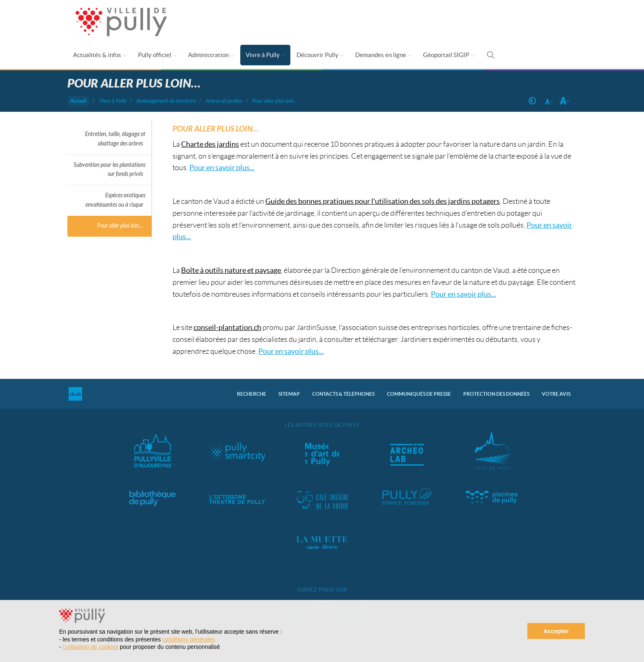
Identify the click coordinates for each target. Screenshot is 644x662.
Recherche (252, 394)
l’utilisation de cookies (91, 647)
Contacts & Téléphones (343, 394)
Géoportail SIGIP (446, 55)
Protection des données (496, 394)
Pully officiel (155, 55)
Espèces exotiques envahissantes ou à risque (115, 200)
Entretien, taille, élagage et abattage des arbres (115, 139)
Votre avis (556, 394)
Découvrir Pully (317, 55)
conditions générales (189, 639)
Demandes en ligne (381, 55)
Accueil (78, 101)
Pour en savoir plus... (222, 167)
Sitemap (289, 394)
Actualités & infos (97, 55)
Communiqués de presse (419, 394)
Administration (208, 55)
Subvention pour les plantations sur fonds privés (109, 170)
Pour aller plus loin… (120, 226)
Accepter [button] (556, 631)
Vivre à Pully (263, 55)
